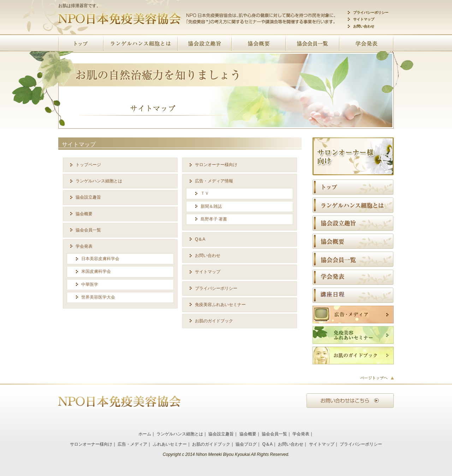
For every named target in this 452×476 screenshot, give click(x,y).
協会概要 (84, 214)
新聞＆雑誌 (211, 206)
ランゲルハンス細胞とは (99, 181)
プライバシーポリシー (371, 13)
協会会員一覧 (88, 230)
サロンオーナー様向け (216, 165)
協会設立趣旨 (88, 197)
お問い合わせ (364, 26)
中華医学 (90, 284)
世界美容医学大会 (98, 297)
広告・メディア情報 (214, 181)
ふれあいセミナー (170, 444)
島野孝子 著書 (214, 219)
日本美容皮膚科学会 (100, 259)
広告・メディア (132, 444)
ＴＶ (205, 193)
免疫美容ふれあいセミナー (220, 305)
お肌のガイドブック (214, 321)
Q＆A (200, 239)
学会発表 (84, 246)
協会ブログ (246, 444)
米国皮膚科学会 (96, 271)
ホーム (145, 434)
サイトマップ (364, 19)
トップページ (88, 165)
